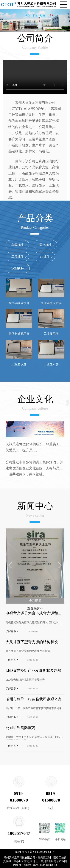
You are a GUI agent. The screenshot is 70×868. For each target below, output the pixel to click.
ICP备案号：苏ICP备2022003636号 (35, 852)
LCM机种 (20, 268)
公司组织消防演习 (21, 728)
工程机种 (19, 257)
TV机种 (46, 257)
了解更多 (12, 631)
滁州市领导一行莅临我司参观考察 (34, 699)
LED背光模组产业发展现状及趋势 (34, 670)
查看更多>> (35, 608)
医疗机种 (47, 245)
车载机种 (19, 245)
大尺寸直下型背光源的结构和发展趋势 (37, 642)
